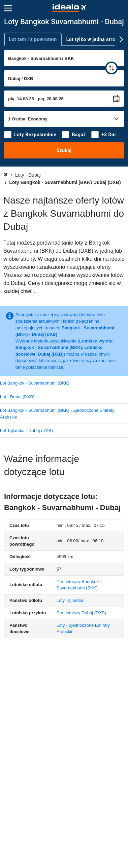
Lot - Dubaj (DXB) (17, 397)
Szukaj (64, 150)
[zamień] (111, 68)
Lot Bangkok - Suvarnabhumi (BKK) (35, 383)
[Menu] (8, 8)
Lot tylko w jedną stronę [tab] (94, 39)
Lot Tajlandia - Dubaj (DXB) (26, 430)
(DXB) (81, 613)
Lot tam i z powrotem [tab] (33, 39)
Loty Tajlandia (70, 600)
